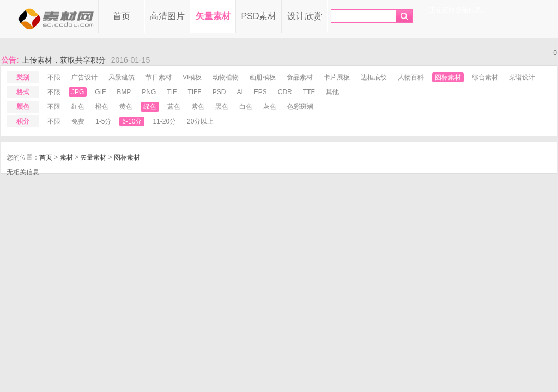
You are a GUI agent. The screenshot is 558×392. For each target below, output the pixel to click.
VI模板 (192, 77)
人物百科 (411, 77)
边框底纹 (374, 77)
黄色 (126, 107)
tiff (194, 92)
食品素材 (300, 77)
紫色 (198, 107)
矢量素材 (213, 16)
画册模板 (263, 77)
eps (260, 92)
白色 (246, 107)
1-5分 (103, 121)
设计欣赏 (305, 16)
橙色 (102, 107)
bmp (124, 92)
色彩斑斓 (300, 107)
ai (239, 92)
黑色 (222, 107)
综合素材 (485, 77)
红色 (78, 107)
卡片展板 (337, 77)
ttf (309, 92)
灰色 (270, 107)
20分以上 (200, 121)
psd (219, 92)
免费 (78, 121)
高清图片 (167, 16)
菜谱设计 (522, 77)
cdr (285, 92)
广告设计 (84, 77)
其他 (332, 92)
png (149, 92)
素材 (66, 157)
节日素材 (159, 77)
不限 (54, 77)
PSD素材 (259, 16)
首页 (122, 16)
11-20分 (164, 121)
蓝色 (174, 107)
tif (172, 92)
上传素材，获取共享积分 (64, 60)
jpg (78, 92)
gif (100, 92)
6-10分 (132, 121)
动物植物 (226, 77)
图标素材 (448, 77)
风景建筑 (122, 77)
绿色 (150, 107)
